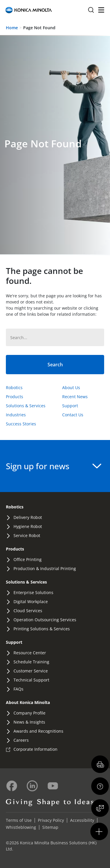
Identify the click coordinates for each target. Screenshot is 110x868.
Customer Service (31, 671)
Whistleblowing (21, 827)
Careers (21, 740)
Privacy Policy (51, 820)
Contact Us (73, 415)
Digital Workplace (31, 602)
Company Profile (29, 713)
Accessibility (82, 820)
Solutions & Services (26, 406)
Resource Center (30, 653)
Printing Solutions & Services (42, 629)
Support (70, 406)
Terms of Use (19, 820)
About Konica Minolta (28, 702)
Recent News (75, 397)
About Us (71, 388)
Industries (16, 415)
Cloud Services (28, 611)
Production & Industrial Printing (45, 568)
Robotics (14, 388)
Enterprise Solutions (33, 592)
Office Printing (28, 559)
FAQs (18, 689)
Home (12, 28)
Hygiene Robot (28, 526)
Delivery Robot (28, 517)
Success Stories (21, 424)
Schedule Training (31, 662)
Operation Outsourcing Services (45, 620)
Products (15, 397)
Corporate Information (35, 749)
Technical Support (31, 680)
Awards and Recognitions (38, 731)
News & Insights (29, 722)
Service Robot (27, 535)
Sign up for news (54, 466)
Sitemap (50, 827)
